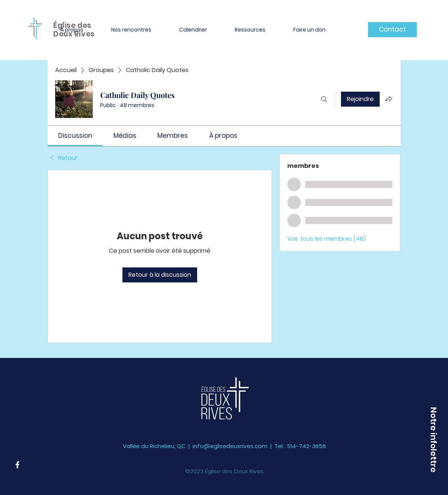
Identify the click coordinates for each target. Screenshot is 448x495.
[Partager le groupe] (389, 99)
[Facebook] (17, 465)
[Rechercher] (324, 99)
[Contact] (392, 30)
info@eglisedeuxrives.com (230, 446)
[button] (72, 30)
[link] (75, 136)
